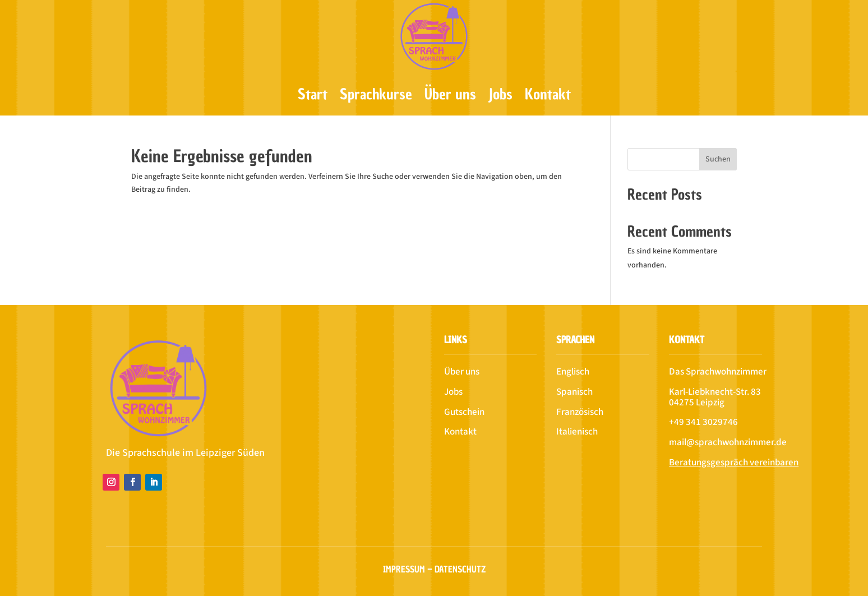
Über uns (450, 94)
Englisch (573, 372)
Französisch (580, 412)
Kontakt (548, 94)
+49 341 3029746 (703, 422)
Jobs (500, 94)
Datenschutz (460, 569)
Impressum (404, 569)
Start (313, 94)
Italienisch (577, 432)
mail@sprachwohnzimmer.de (728, 442)
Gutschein (464, 412)
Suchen (718, 159)
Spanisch (574, 392)
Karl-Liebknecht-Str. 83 (715, 392)
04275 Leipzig (697, 403)
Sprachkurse (376, 94)
